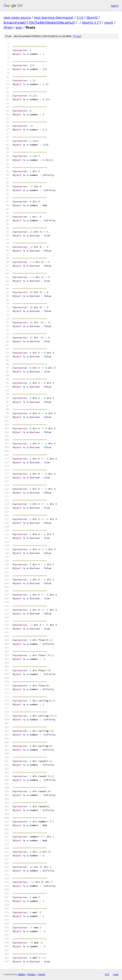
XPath (8, 27)
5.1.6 (80, 17)
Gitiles (22, 974)
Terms (41, 974)
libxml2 (92, 17)
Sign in (115, 6)
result (109, 22)
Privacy (31, 974)
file (77, 36)
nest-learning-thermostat (54, 17)
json (116, 974)
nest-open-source (17, 17)
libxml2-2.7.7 (91, 22)
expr (19, 27)
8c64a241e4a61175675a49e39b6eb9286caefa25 (39, 22)
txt (107, 974)
